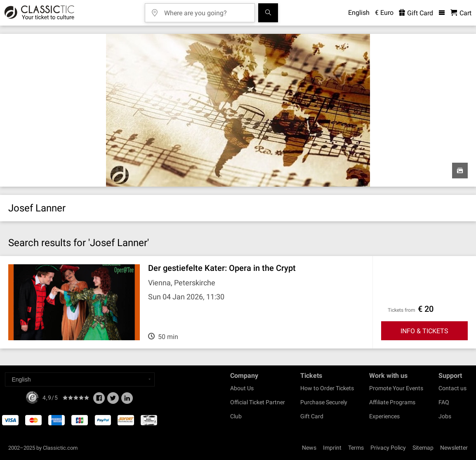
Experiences (384, 416)
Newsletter (454, 448)
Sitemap (423, 448)
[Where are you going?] (206, 10)
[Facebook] (99, 401)
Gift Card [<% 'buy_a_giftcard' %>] (416, 13)
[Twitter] (113, 401)
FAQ (444, 402)
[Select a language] (80, 379)
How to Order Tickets (327, 388)
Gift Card (312, 416)
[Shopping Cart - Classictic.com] (461, 13)
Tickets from (402, 310)
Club (236, 416)
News (309, 448)
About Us (242, 388)
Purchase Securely (324, 402)
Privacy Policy (388, 448)
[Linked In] (127, 401)
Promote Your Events (396, 388)
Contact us (452, 388)
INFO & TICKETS (424, 331)
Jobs (445, 416)
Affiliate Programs (392, 402)
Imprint (332, 448)
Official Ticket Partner (258, 402)
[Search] (268, 13)
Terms (356, 448)
